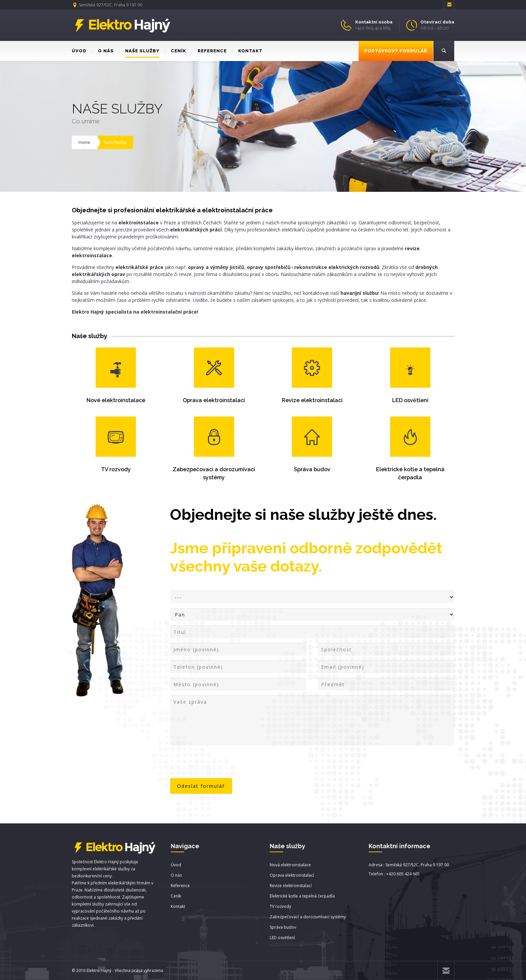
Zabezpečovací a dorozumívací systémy (308, 917)
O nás (176, 875)
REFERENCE (209, 51)
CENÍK (176, 51)
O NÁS (103, 51)
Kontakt (178, 906)
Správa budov (312, 469)
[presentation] (221, 763)
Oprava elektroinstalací (214, 400)
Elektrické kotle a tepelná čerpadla (302, 896)
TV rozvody (116, 469)
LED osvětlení (410, 400)
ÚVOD (79, 51)
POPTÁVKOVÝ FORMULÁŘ (396, 51)
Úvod (176, 865)
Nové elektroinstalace (116, 400)
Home (84, 142)
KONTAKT (248, 51)
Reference (180, 886)
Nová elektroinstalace (290, 865)
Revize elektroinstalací (312, 400)
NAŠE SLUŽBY (139, 51)
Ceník (176, 896)
